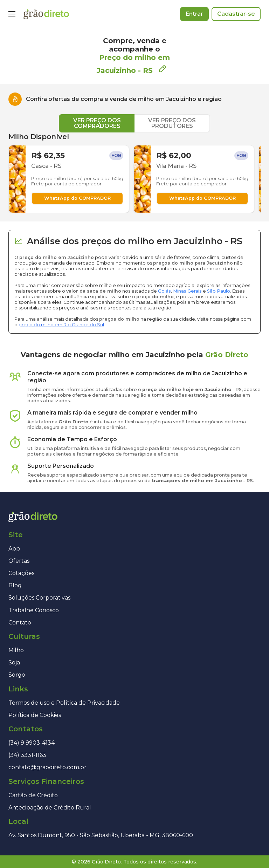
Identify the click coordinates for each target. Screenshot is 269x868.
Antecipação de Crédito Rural (50, 808)
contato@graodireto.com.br (47, 767)
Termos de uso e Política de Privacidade (64, 703)
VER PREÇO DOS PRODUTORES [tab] (172, 123)
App (14, 549)
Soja (14, 662)
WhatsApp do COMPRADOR (77, 198)
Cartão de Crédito (33, 795)
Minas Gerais (187, 291)
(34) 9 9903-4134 (32, 743)
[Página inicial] (46, 14)
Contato (20, 623)
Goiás (164, 291)
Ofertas (19, 561)
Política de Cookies (35, 715)
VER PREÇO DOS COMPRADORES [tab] (97, 123)
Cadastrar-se (236, 14)
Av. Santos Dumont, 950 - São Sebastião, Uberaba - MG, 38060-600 (101, 835)
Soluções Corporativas (39, 598)
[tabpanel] (134, 173)
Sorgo (17, 675)
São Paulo (219, 291)
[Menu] (12, 14)
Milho (16, 650)
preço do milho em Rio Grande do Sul (61, 325)
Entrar (194, 14)
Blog (15, 585)
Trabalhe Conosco (34, 610)
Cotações (21, 573)
